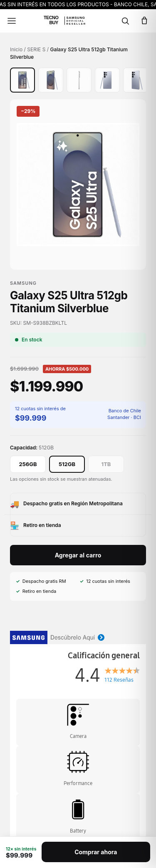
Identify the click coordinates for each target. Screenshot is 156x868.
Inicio (16, 49)
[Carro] (144, 21)
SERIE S (36, 49)
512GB (67, 464)
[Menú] (12, 21)
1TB (106, 464)
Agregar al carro (78, 555)
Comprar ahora (96, 852)
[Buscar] (125, 21)
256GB (28, 464)
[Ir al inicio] (68, 21)
